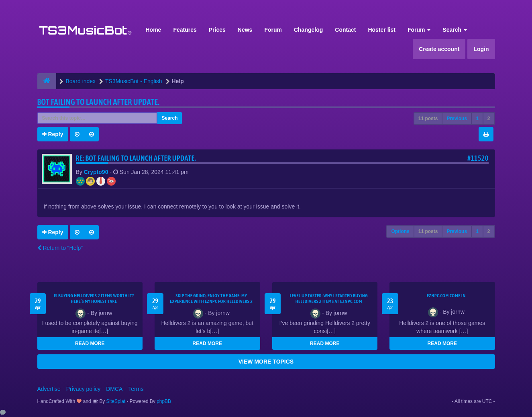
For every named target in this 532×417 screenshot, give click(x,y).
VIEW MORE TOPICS (266, 362)
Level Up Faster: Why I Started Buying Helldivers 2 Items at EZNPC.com (329, 298)
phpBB (164, 401)
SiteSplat (115, 401)
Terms (136, 389)
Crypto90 (96, 172)
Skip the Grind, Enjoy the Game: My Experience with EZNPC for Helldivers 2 (211, 298)
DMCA (114, 389)
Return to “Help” (60, 248)
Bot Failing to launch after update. (99, 102)
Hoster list (381, 30)
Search (455, 30)
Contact (345, 30)
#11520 (478, 158)
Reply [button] (53, 134)
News (245, 30)
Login (481, 49)
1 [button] (477, 119)
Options (400, 231)
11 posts (428, 119)
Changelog (308, 30)
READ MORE (90, 343)
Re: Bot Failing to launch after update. (136, 158)
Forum (273, 30)
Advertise (49, 389)
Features (185, 30)
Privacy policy (84, 389)
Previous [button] (457, 119)
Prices (217, 30)
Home (154, 30)
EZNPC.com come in (446, 296)
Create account (439, 49)
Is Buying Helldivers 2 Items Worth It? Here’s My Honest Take (94, 298)
